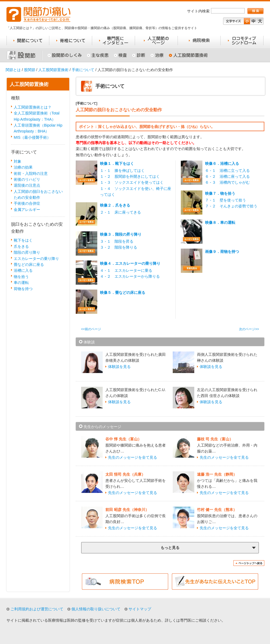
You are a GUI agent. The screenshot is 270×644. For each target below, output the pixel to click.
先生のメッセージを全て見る (133, 457)
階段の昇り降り (27, 252)
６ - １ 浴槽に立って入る (227, 170)
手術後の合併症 (27, 203)
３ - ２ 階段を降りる (119, 247)
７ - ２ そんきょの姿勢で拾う (231, 206)
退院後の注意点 (27, 185)
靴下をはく (23, 240)
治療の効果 (23, 167)
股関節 (30, 70)
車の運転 (21, 283)
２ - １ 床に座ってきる (120, 212)
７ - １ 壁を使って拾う (226, 200)
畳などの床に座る (29, 264)
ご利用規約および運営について (37, 609)
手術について (83, 70)
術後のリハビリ (27, 179)
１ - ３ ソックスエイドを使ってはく (132, 182)
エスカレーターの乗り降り (36, 259)
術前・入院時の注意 (31, 173)
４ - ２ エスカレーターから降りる (130, 276)
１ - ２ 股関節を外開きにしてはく (130, 176)
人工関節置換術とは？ (33, 107)
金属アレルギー (27, 210)
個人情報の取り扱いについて (96, 609)
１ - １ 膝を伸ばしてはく (122, 170)
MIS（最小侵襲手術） (32, 137)
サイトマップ (140, 609)
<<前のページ (91, 329)
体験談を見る (119, 367)
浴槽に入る (23, 270)
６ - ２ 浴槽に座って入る (227, 176)
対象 (18, 161)
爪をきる (21, 246)
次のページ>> (249, 329)
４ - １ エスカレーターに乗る (126, 270)
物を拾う (21, 277)
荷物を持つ (23, 289)
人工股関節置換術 (53, 70)
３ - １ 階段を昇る (117, 241)
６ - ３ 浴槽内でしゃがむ (227, 182)
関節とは (13, 70)
